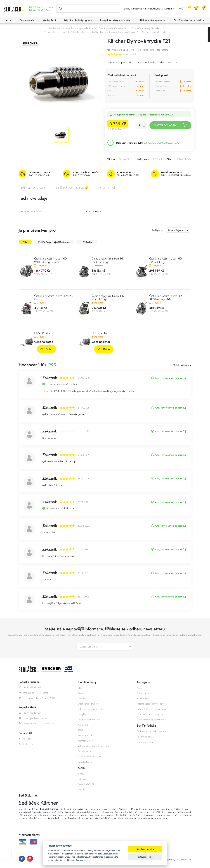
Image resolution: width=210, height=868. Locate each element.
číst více (170, 62)
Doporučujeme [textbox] (176, 230)
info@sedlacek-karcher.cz (33, 693)
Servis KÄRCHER (153, 9)
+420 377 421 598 (36, 10)
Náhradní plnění (86, 741)
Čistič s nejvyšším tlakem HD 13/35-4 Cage (166, 260)
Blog (80, 688)
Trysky (112, 32)
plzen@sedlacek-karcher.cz (34, 718)
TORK (81, 730)
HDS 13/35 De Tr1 (44, 333)
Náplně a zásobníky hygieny (150, 704)
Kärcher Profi (69, 28)
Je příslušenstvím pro (72, 188)
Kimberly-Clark (85, 735)
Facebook (26, 739)
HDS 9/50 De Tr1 (101, 333)
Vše (25, 242)
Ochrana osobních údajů (90, 720)
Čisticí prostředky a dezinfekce (151, 720)
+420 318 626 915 (36, 7)
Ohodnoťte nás (85, 751)
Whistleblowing (85, 762)
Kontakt (168, 9)
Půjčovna (138, 9)
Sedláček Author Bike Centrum (152, 731)
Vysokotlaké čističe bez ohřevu (114, 28)
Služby (127, 9)
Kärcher (123, 809)
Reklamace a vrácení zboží (90, 709)
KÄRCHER (83, 725)
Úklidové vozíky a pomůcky (150, 714)
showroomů (94, 815)
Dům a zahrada (144, 693)
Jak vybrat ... (83, 714)
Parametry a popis (33, 188)
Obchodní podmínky (88, 704)
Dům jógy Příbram (146, 742)
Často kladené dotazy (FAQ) (91, 757)
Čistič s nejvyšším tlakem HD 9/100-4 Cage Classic (51, 260)
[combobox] (178, 230)
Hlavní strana (54, 28)
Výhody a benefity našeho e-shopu (94, 746)
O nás (81, 693)
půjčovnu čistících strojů (30, 815)
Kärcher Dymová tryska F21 (155, 32)
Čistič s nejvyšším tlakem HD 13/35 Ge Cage (108, 260)
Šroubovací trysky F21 (128, 32)
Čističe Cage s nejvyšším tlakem (146, 28)
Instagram (26, 744)
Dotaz (46, 349)
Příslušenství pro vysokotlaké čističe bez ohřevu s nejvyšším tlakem (75, 32)
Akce (139, 688)
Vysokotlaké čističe (88, 28)
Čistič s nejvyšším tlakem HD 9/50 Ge (54, 297)
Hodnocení (107, 188)
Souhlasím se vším (145, 849)
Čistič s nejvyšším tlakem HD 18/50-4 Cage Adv (166, 297)
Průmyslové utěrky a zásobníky (152, 709)
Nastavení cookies (145, 857)
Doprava (82, 698)
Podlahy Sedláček (145, 737)
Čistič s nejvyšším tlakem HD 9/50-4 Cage (108, 297)
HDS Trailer (87, 242)
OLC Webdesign (184, 860)
